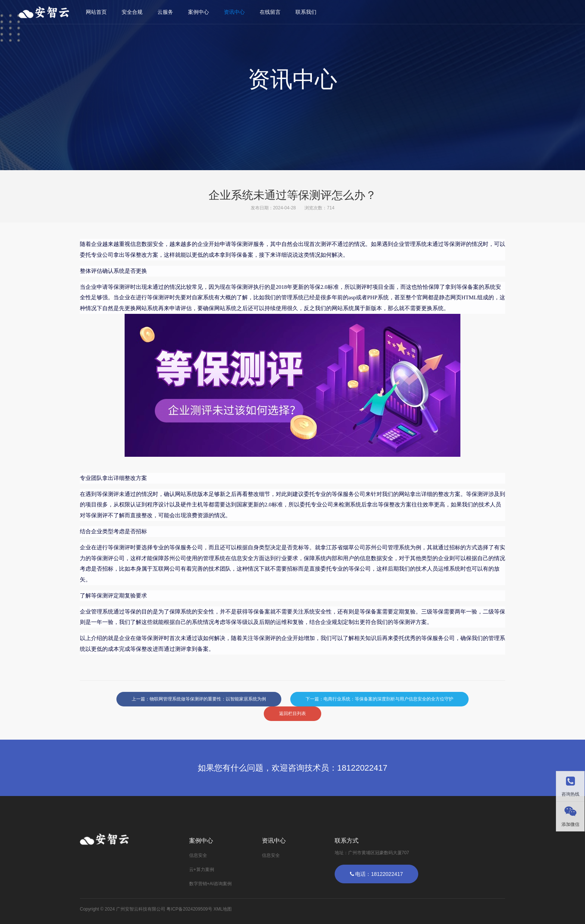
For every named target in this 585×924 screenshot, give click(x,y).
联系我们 (306, 12)
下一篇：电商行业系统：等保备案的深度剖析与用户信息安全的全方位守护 (379, 699)
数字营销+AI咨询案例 (210, 884)
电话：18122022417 (377, 874)
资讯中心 (234, 12)
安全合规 (132, 12)
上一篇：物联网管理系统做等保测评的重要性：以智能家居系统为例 (199, 699)
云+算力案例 (202, 870)
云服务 (165, 12)
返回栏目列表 (292, 714)
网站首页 (96, 12)
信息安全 (198, 855)
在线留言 (270, 12)
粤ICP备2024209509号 (189, 909)
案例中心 (198, 12)
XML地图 (223, 909)
